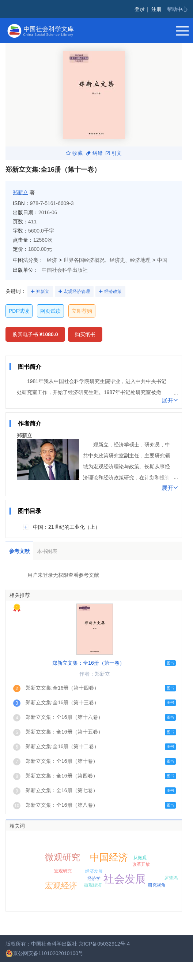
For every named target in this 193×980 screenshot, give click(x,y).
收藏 (74, 153)
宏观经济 (61, 886)
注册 (156, 9)
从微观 (140, 858)
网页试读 (50, 311)
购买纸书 (85, 334)
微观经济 (93, 885)
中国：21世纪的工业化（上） (67, 527)
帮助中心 (177, 9)
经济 (52, 260)
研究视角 (157, 885)
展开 (170, 400)
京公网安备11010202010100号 (44, 953)
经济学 (94, 879)
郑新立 (20, 192)
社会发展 (125, 879)
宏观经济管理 (77, 292)
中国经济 (109, 857)
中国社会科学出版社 (65, 270)
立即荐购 (82, 311)
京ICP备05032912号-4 (104, 944)
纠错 (94, 153)
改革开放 (141, 864)
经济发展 (94, 871)
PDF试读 (19, 311)
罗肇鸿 (171, 878)
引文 (114, 153)
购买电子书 (35, 334)
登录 (140, 9)
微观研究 (63, 857)
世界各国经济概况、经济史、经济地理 (107, 260)
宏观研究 (63, 871)
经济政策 (113, 292)
